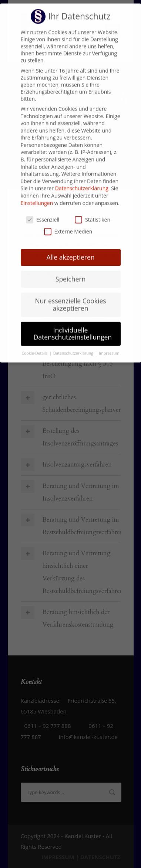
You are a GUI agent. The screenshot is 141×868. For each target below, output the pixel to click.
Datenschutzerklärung (82, 180)
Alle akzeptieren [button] (70, 249)
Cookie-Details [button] (35, 345)
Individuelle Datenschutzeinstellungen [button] (73, 325)
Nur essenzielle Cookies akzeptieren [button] (70, 296)
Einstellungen (37, 194)
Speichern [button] (70, 271)
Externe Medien (68, 223)
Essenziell (43, 211)
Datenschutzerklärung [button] (74, 345)
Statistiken (93, 211)
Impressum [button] (109, 345)
